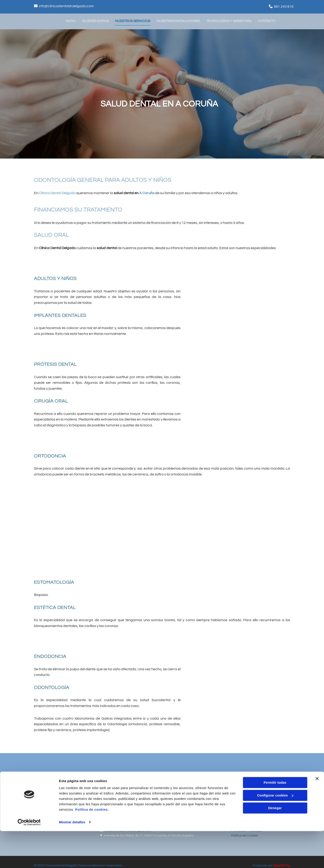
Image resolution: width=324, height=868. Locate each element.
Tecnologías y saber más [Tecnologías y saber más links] (231, 21)
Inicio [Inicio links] (71, 21)
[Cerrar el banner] (317, 816)
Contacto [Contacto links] (269, 21)
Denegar (275, 845)
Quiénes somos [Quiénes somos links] (96, 21)
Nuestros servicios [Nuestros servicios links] (134, 21)
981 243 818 (284, 7)
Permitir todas (275, 820)
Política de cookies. (92, 847)
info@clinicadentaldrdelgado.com (66, 6)
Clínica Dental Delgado (57, 192)
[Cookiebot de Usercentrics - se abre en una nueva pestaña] (29, 859)
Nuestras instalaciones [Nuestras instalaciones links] (180, 21)
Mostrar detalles (72, 859)
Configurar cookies (275, 832)
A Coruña (147, 192)
